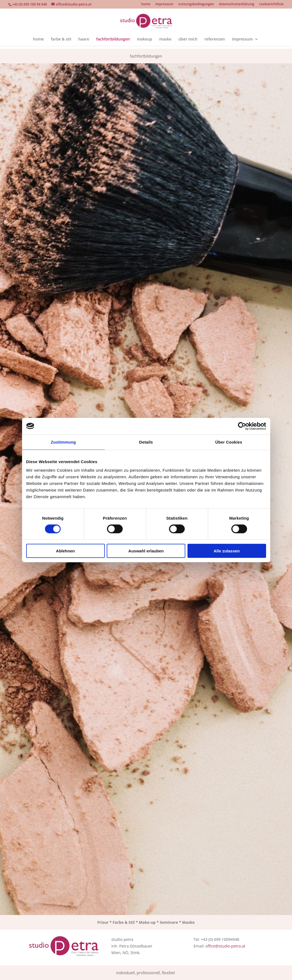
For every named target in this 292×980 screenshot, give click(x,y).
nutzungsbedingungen (196, 4)
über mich (188, 39)
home (146, 4)
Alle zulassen (227, 551)
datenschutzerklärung (237, 4)
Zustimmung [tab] (63, 442)
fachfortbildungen (113, 39)
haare (84, 39)
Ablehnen (65, 551)
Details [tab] (146, 442)
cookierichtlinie (271, 4)
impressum (164, 4)
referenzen (215, 39)
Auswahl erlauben (146, 551)
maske (165, 39)
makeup (144, 39)
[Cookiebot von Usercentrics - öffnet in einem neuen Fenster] (242, 426)
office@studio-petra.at (225, 946)
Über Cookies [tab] (229, 442)
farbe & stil (61, 39)
